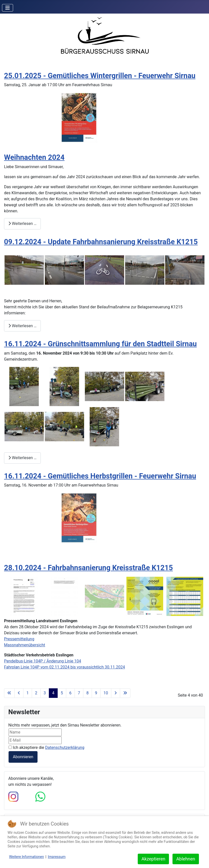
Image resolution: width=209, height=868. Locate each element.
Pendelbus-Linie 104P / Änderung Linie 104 (43, 661)
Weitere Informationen (26, 857)
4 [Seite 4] (53, 693)
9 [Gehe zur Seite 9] (96, 693)
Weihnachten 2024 (34, 157)
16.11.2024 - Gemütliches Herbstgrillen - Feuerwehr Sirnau (100, 476)
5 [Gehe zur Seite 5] (62, 693)
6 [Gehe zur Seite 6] (70, 693)
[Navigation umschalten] (8, 8)
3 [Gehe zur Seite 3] (45, 693)
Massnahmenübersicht (25, 645)
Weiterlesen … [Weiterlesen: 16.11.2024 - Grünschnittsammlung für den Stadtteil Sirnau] (22, 458)
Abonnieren (23, 757)
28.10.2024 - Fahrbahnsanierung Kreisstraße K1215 (88, 568)
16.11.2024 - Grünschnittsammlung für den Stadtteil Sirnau (100, 344)
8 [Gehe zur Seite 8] (88, 693)
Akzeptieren (153, 859)
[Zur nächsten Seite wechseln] (116, 693)
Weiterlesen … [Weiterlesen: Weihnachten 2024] (22, 224)
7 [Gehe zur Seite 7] (79, 693)
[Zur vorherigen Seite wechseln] (19, 693)
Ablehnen (186, 859)
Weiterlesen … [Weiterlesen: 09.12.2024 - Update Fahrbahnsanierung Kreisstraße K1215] (22, 326)
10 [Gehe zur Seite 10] (106, 693)
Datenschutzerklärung (65, 748)
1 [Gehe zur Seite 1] (28, 693)
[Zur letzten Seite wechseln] (125, 693)
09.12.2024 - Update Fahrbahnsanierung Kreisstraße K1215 (101, 242)
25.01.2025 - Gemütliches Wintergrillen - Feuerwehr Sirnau (100, 76)
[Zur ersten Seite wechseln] (9, 693)
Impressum (57, 857)
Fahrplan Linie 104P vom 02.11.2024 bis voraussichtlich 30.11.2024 (64, 667)
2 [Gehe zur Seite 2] (36, 693)
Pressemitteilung (19, 639)
